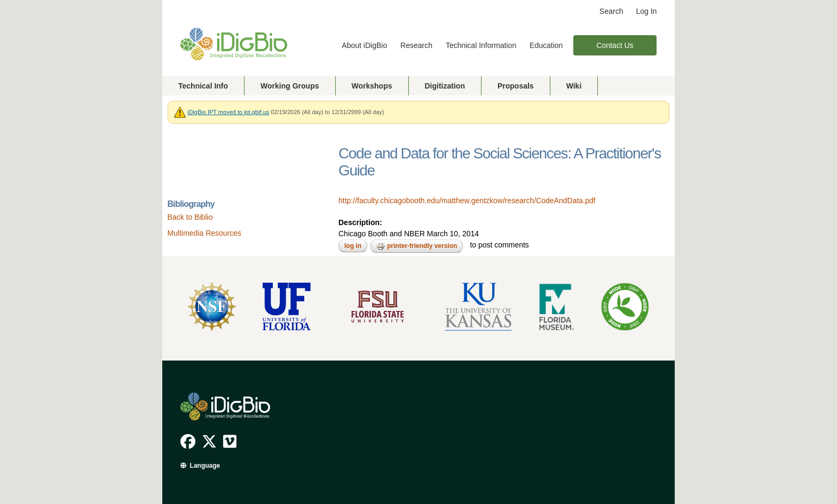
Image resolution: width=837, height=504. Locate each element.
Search (611, 11)
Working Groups (290, 86)
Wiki (574, 86)
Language (205, 466)
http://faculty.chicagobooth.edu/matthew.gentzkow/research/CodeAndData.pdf (467, 201)
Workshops (372, 86)
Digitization (445, 86)
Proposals (516, 86)
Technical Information (481, 45)
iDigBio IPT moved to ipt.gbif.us (228, 112)
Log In (646, 11)
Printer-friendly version (417, 246)
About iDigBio (364, 45)
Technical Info (203, 86)
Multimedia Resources (205, 233)
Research (416, 45)
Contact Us (615, 45)
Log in (353, 246)
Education (546, 45)
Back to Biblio (190, 217)
